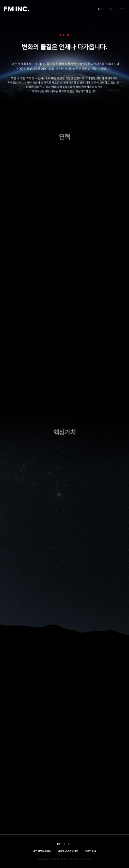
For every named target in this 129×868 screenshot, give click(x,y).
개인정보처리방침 (42, 851)
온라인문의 (90, 851)
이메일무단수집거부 (68, 851)
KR (100, 9)
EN (111, 9)
